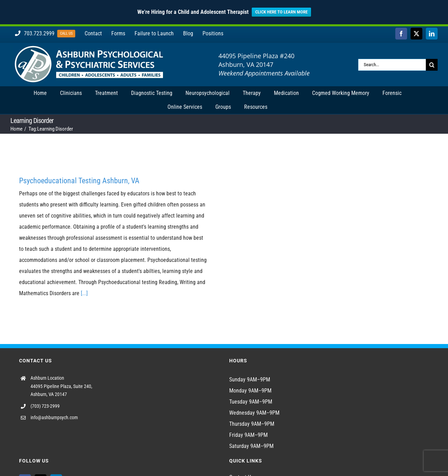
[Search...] (392, 65)
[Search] (432, 65)
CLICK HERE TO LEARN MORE (281, 12)
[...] (84, 293)
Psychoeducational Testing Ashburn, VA (79, 181)
